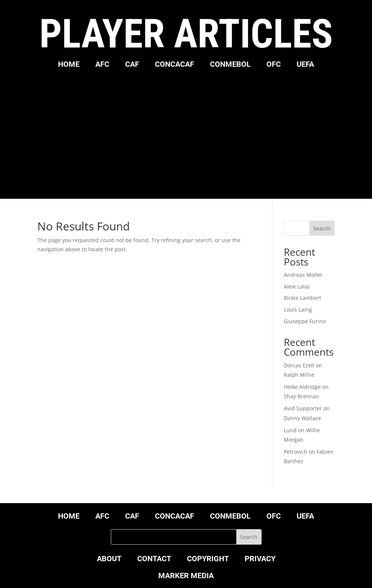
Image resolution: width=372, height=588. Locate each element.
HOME (69, 65)
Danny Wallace (302, 418)
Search (322, 228)
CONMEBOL (230, 65)
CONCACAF (175, 65)
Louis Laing (298, 309)
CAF (132, 65)
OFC (274, 65)
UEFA (305, 65)
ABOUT (109, 560)
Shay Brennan (302, 396)
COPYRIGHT (208, 560)
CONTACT (154, 560)
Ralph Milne (299, 375)
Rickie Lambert (302, 298)
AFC (102, 65)
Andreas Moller (303, 275)
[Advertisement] (186, 131)
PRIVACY (260, 560)
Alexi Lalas (297, 286)
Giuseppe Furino (305, 321)
